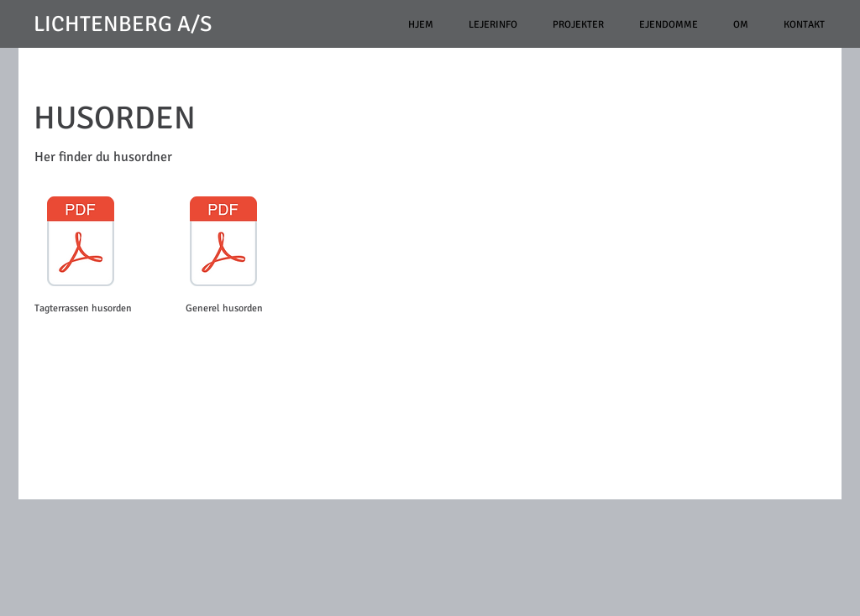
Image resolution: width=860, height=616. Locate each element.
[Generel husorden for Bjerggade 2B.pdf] (223, 243)
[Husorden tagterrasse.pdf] (81, 243)
